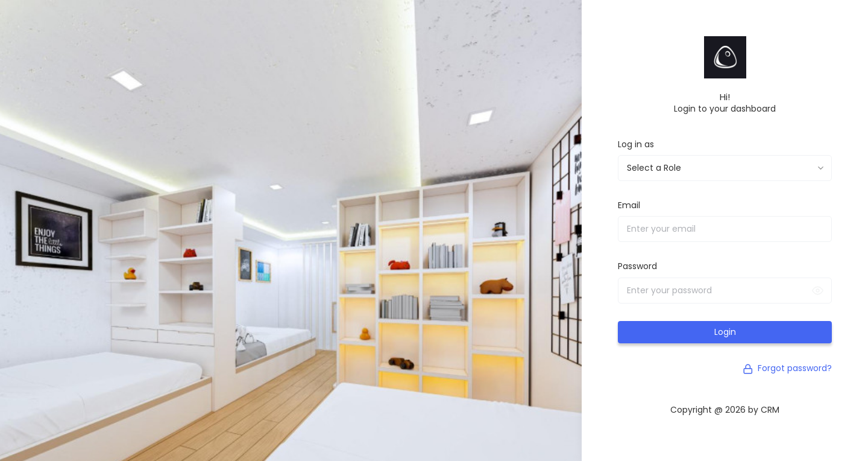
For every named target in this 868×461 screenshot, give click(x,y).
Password (637, 266)
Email (629, 205)
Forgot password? (787, 368)
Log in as (636, 144)
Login (725, 332)
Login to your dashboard (725, 109)
